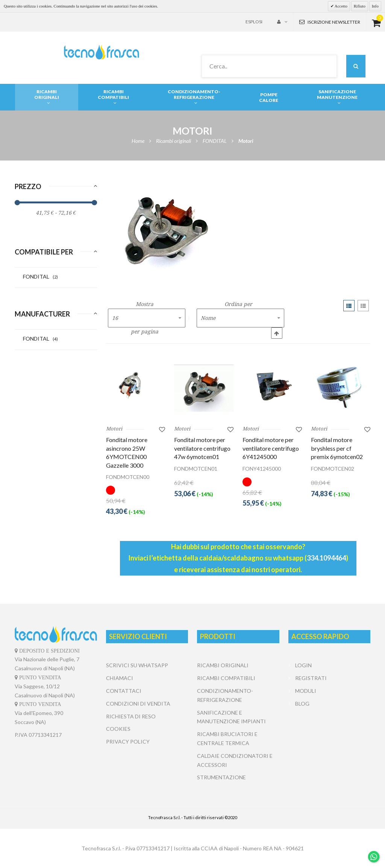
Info (375, 6)
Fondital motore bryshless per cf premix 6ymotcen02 (337, 448)
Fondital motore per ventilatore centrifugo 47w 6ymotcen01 (202, 448)
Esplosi (254, 22)
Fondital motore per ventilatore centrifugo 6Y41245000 (271, 448)
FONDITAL (40, 276)
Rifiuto (360, 6)
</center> (329, 738)
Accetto (341, 6)
